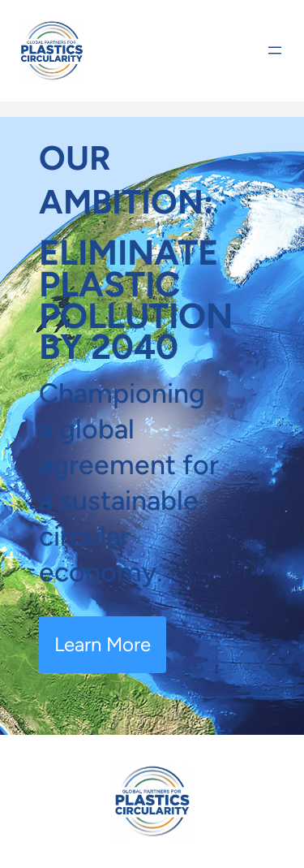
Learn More (103, 644)
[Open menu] (275, 50)
